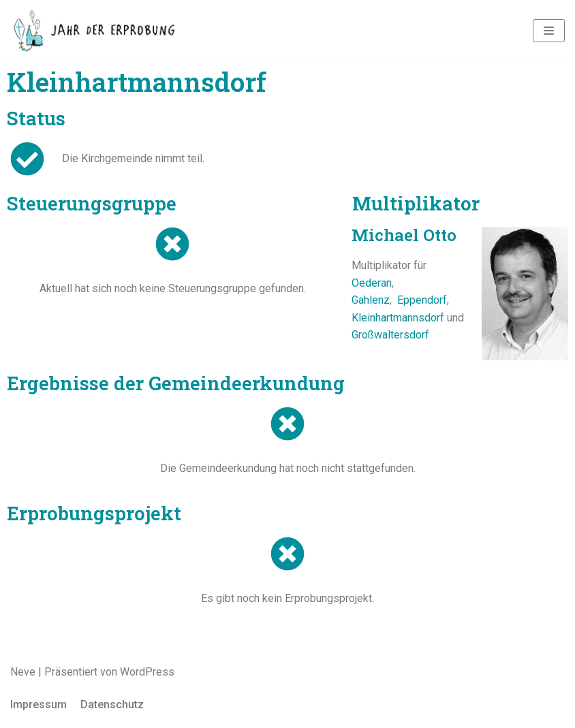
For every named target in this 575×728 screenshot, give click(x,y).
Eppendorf (422, 300)
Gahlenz (371, 300)
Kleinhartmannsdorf (398, 318)
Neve (23, 672)
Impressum (38, 705)
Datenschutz (112, 705)
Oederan (372, 283)
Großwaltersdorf (390, 335)
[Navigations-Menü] (549, 31)
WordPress (147, 672)
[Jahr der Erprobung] (95, 31)
